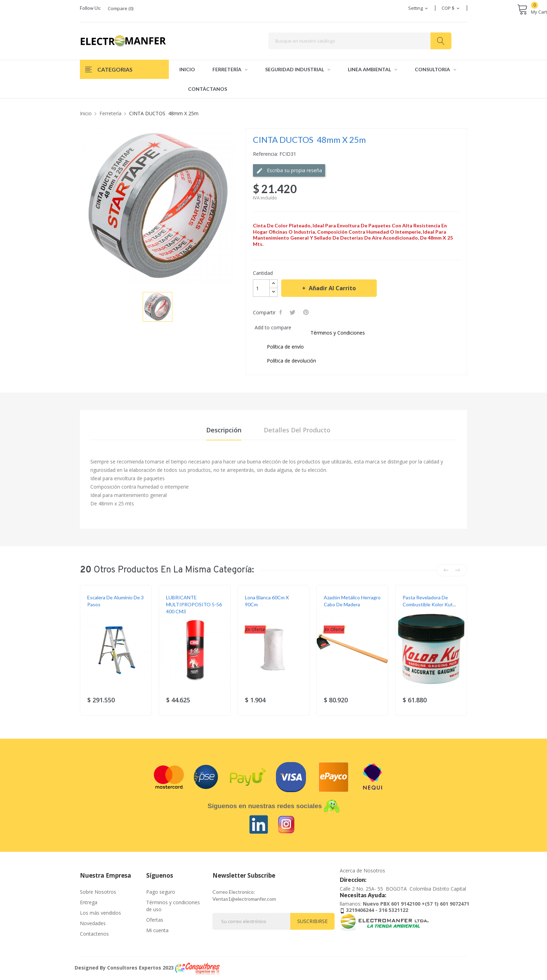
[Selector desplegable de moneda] (451, 8)
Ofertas (155, 920)
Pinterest (307, 312)
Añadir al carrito (332, 288)
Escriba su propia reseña (289, 171)
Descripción (224, 430)
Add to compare (273, 327)
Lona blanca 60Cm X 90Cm (267, 601)
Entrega (89, 902)
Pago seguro (161, 892)
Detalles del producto (297, 430)
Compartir (281, 312)
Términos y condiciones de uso (173, 906)
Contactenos (94, 934)
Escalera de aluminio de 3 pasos (115, 601)
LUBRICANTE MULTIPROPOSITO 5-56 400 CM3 (194, 604)
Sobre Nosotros (98, 892)
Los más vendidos (100, 913)
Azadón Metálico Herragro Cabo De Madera (352, 601)
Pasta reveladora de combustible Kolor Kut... (429, 601)
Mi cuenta (157, 930)
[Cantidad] (261, 288)
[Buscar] (360, 41)
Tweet (293, 312)
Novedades (93, 923)
